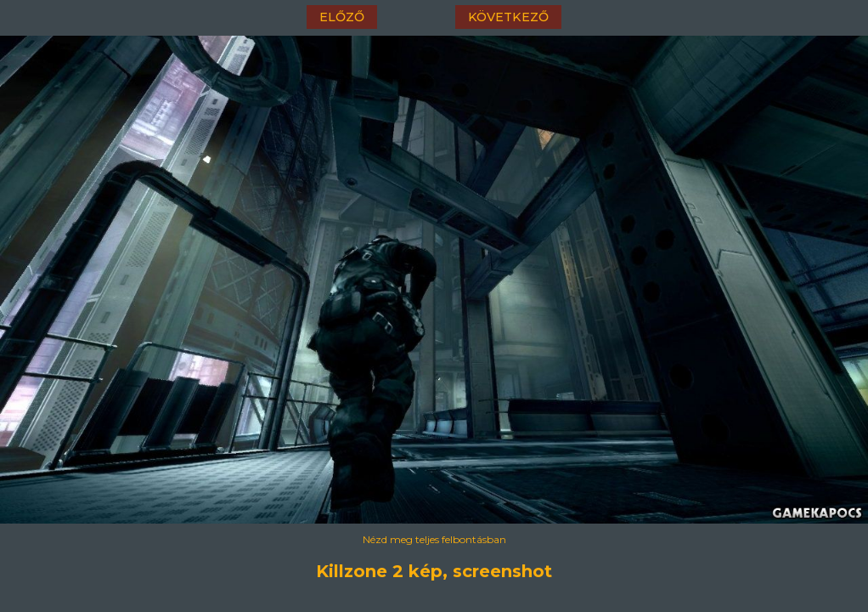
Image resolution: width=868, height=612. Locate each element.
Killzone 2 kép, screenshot (434, 571)
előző (342, 17)
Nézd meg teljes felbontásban (434, 539)
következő (508, 17)
